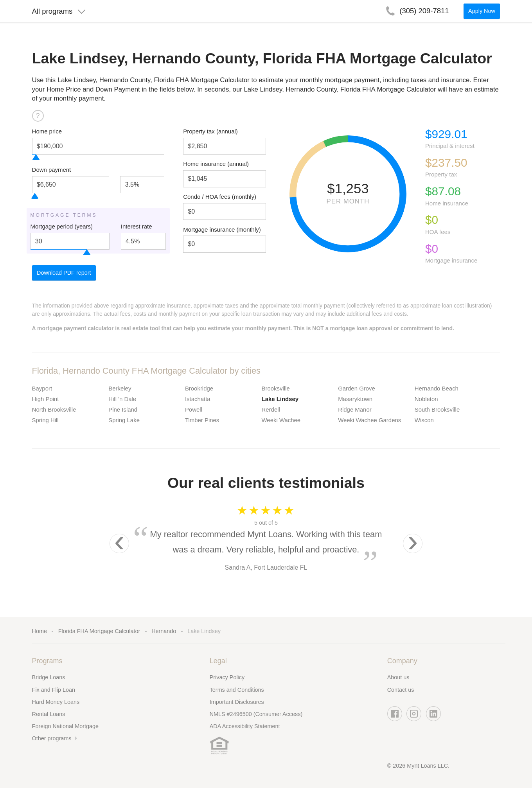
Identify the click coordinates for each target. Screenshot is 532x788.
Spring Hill (45, 420)
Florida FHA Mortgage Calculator (99, 631)
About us (398, 677)
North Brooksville (54, 409)
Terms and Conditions (237, 690)
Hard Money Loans (56, 702)
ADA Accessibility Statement (245, 726)
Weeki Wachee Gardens (369, 420)
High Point (46, 399)
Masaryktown (355, 399)
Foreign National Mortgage (65, 726)
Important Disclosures (237, 702)
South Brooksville (437, 409)
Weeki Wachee (281, 420)
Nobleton (426, 399)
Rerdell (271, 409)
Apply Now (482, 14)
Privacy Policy (227, 677)
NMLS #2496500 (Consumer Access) (256, 714)
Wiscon (424, 420)
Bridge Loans (49, 677)
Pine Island (123, 409)
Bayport (42, 388)
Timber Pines (202, 420)
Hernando (164, 631)
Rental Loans (49, 714)
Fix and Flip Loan (54, 690)
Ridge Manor (355, 409)
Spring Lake (124, 420)
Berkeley (120, 388)
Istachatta (198, 399)
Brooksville (276, 388)
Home (40, 631)
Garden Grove (357, 388)
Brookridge (199, 388)
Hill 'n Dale (122, 399)
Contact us (401, 690)
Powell (194, 409)
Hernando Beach (437, 388)
